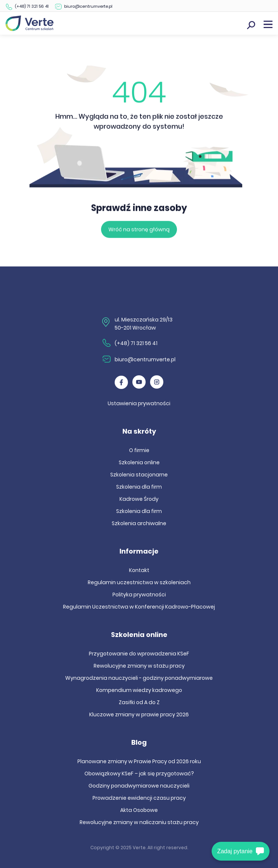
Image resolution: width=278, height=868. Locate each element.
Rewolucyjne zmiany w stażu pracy (139, 666)
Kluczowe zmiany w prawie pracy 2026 (139, 714)
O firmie (139, 450)
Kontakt (139, 570)
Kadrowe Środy (139, 499)
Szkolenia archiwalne (139, 523)
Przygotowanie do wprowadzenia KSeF (139, 654)
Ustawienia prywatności (139, 403)
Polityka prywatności (139, 595)
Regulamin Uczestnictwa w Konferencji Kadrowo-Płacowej (139, 607)
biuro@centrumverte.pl (88, 6)
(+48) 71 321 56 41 (32, 6)
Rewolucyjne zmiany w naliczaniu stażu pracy (139, 822)
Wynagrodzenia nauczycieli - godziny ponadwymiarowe (139, 678)
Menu (268, 24)
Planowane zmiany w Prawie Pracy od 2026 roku (139, 761)
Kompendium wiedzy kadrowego (139, 690)
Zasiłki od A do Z (139, 702)
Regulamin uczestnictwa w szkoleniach (139, 582)
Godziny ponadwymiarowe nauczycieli (139, 786)
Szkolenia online (139, 462)
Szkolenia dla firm (139, 487)
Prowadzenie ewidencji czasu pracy (139, 798)
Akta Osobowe (139, 810)
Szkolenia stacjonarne (139, 475)
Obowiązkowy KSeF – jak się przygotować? (139, 774)
